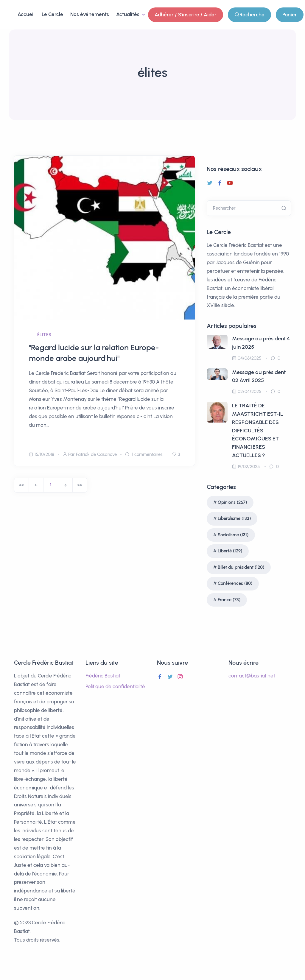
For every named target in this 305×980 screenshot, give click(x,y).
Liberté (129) (230, 551)
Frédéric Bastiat (103, 676)
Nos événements (90, 14)
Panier (290, 15)
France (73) (229, 600)
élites (44, 335)
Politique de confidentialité (115, 686)
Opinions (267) (232, 502)
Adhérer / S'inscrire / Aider (186, 15)
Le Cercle (52, 14)
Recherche (249, 15)
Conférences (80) (235, 583)
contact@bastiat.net (252, 676)
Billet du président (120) (241, 567)
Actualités (128, 14)
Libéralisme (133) (234, 518)
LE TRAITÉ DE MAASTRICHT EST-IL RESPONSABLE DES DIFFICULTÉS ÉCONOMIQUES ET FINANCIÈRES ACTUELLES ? (257, 430)
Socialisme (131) (233, 535)
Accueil (26, 14)
